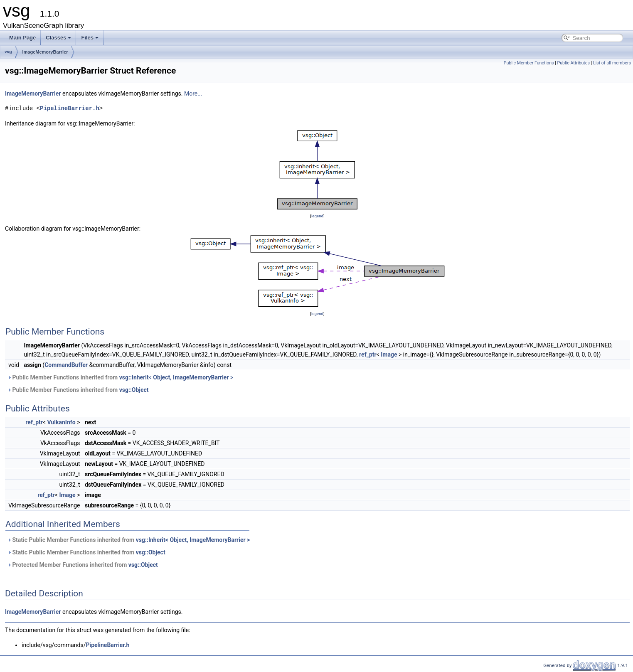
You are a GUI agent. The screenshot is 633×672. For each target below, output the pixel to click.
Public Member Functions (529, 63)
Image (389, 354)
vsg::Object (134, 390)
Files (90, 38)
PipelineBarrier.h (70, 108)
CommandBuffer (66, 365)
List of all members (612, 63)
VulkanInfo (61, 422)
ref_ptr (368, 354)
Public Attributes (573, 63)
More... (193, 94)
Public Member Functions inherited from (120, 377)
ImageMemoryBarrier (45, 52)
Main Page (22, 38)
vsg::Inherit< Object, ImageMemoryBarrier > (176, 377)
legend (317, 216)
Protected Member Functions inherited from (83, 565)
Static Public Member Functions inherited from (128, 540)
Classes (58, 38)
